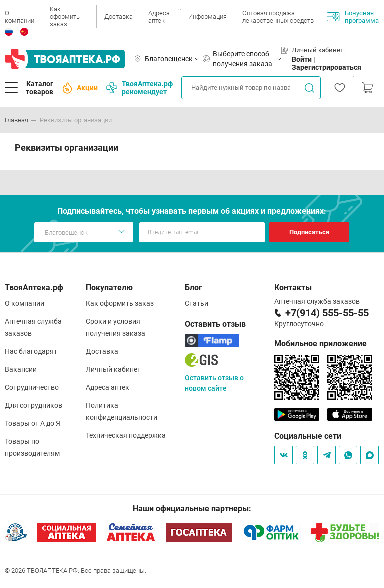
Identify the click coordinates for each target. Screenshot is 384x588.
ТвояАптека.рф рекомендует (140, 88)
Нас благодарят (31, 351)
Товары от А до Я (33, 423)
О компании (20, 17)
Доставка (119, 16)
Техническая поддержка (126, 435)
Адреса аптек (159, 17)
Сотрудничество (32, 387)
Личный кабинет (113, 369)
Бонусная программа (353, 17)
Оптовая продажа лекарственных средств (278, 17)
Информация (208, 16)
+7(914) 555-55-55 (327, 313)
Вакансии (21, 369)
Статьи (197, 303)
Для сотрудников (34, 405)
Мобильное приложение (321, 344)
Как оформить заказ (65, 16)
